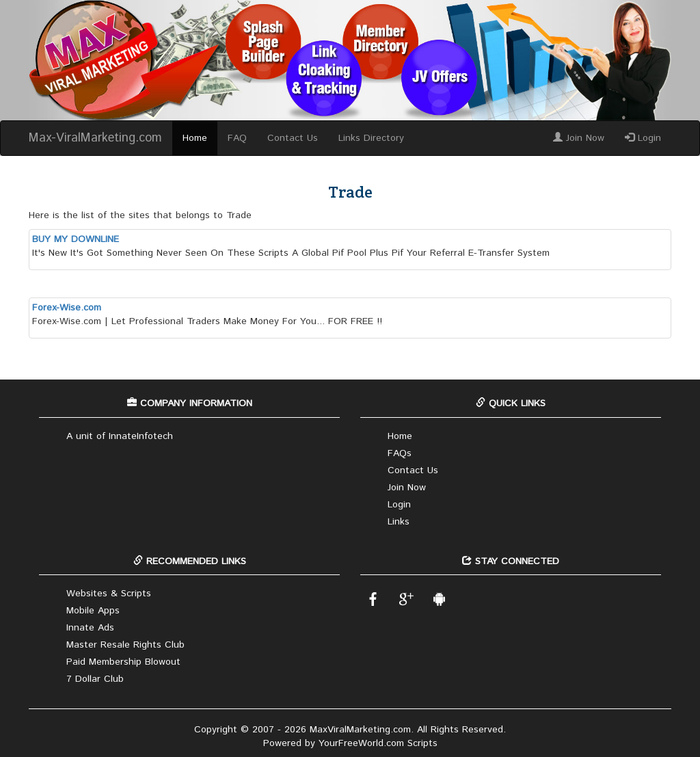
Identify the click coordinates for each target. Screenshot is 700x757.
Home (195, 138)
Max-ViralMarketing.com (95, 138)
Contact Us (293, 138)
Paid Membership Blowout (123, 662)
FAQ (237, 138)
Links (399, 522)
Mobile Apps (93, 611)
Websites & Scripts (109, 594)
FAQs (400, 453)
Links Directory (371, 138)
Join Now (579, 138)
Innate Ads (90, 628)
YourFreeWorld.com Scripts (378, 743)
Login (643, 138)
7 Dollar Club (95, 679)
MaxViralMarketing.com (360, 730)
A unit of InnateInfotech (120, 436)
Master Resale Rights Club (125, 645)
